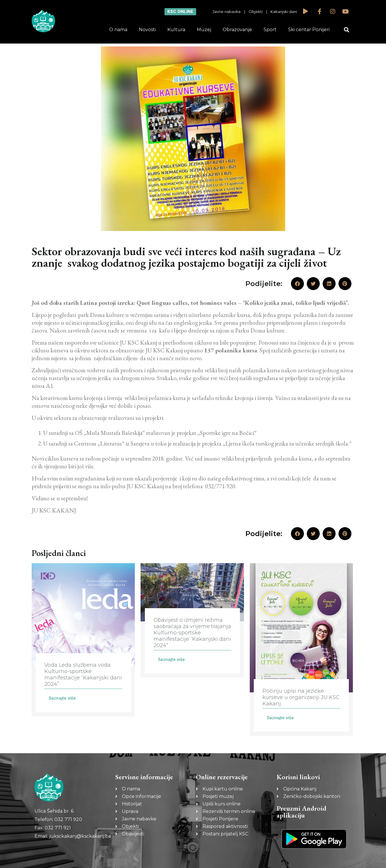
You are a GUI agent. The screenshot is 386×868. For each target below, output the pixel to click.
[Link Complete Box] (83, 640)
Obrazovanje (237, 30)
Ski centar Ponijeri (309, 30)
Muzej (204, 30)
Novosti (147, 30)
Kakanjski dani (284, 12)
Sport (270, 30)
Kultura (176, 30)
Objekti (256, 12)
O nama (118, 30)
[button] (347, 30)
